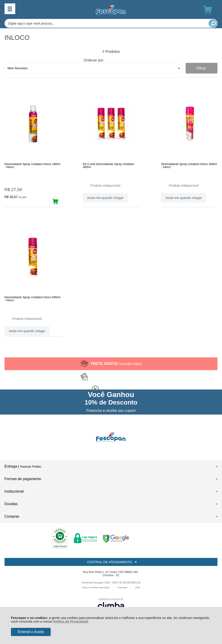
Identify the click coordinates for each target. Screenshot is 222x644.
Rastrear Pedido (31, 474)
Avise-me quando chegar (105, 197)
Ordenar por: (94, 60)
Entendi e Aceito (31, 632)
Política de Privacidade (71, 621)
